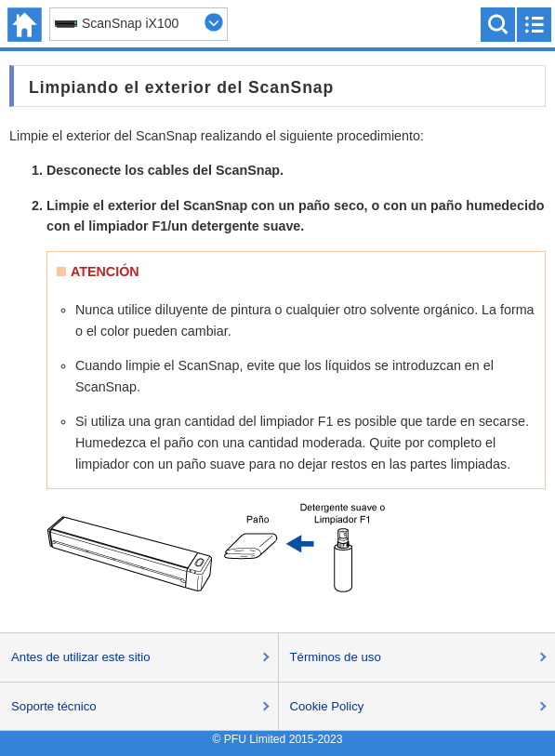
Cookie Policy (327, 706)
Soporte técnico (54, 706)
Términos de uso (336, 657)
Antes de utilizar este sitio (81, 657)
